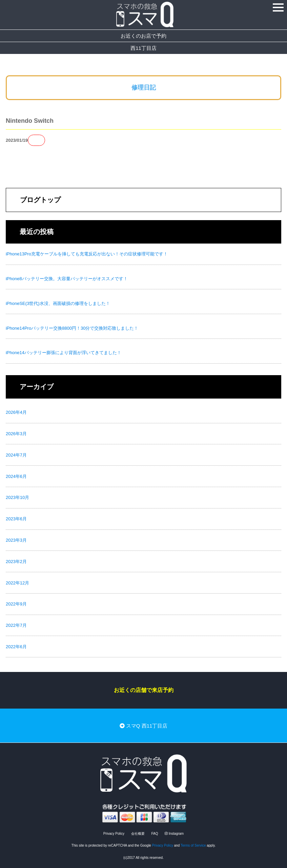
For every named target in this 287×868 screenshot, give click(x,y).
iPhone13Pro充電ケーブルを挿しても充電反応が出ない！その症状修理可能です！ (87, 254)
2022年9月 (16, 604)
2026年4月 (16, 412)
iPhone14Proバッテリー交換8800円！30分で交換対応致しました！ (72, 328)
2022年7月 (16, 625)
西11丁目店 (143, 48)
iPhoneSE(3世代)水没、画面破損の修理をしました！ (58, 303)
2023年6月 (16, 519)
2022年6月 (16, 647)
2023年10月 (17, 497)
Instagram (174, 834)
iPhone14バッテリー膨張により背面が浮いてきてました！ (64, 353)
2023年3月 (16, 540)
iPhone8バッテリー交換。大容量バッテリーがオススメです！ (67, 279)
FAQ (155, 834)
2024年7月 (16, 455)
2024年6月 (16, 476)
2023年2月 (16, 562)
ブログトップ (40, 200)
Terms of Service (193, 845)
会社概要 (138, 834)
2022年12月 (17, 583)
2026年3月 (16, 434)
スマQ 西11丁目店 (144, 726)
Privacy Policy (114, 834)
